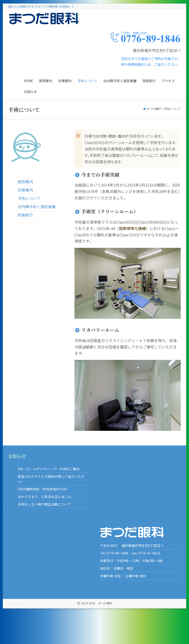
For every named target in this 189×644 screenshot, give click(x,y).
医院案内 (46, 81)
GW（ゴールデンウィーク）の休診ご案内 (49, 469)
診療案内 (65, 81)
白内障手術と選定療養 (120, 81)
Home (28, 81)
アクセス (168, 81)
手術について (88, 81)
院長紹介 (149, 81)
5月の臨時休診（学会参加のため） (44, 489)
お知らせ (30, 92)
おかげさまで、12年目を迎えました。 (46, 497)
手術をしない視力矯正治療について (44, 504)
